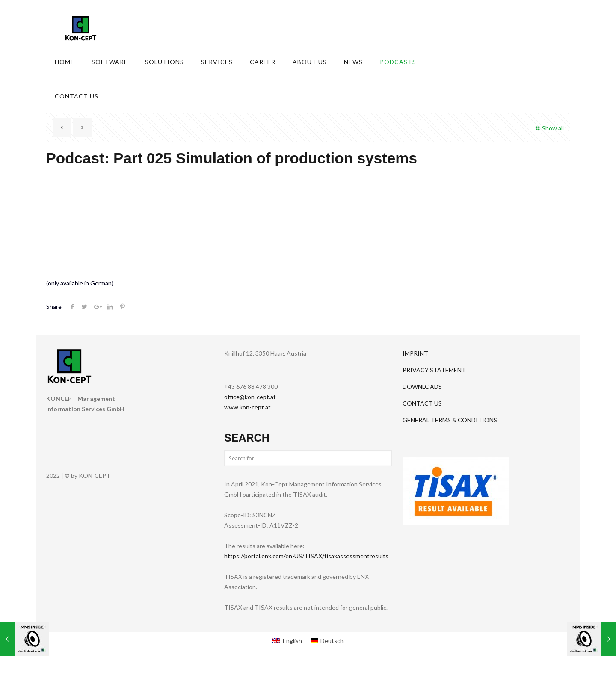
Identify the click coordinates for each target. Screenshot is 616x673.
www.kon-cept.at (247, 407)
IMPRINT (415, 353)
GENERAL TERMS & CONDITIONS (450, 420)
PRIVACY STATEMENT (434, 370)
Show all (549, 128)
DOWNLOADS (422, 387)
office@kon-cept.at (250, 397)
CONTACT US (422, 403)
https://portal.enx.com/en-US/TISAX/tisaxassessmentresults (306, 556)
